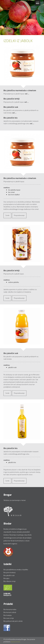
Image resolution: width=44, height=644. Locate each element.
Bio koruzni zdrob (10, 612)
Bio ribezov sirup (10, 581)
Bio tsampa (8, 615)
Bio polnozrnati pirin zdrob (13, 621)
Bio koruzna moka (10, 609)
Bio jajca (6, 578)
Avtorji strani (16, 642)
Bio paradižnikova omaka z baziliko (16, 570)
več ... (27, 94)
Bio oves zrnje (9, 618)
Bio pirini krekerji (10, 572)
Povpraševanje (19, 215)
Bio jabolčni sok (9, 575)
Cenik (7, 215)
